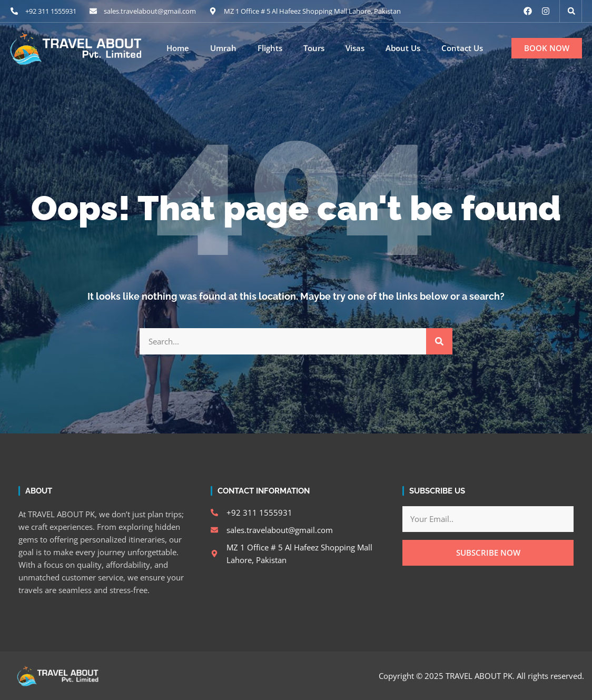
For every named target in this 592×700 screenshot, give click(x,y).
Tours (314, 48)
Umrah (223, 48)
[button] (571, 11)
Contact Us (462, 48)
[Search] (439, 341)
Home (178, 48)
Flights (270, 48)
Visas (355, 48)
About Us (403, 48)
